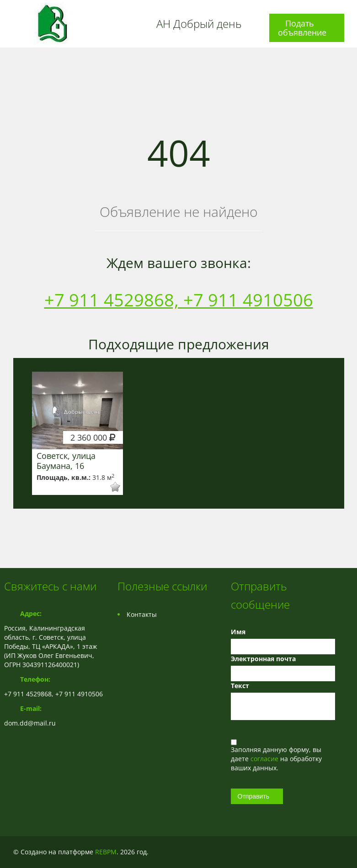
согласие (265, 759)
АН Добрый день (199, 24)
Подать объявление (302, 28)
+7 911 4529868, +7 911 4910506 (179, 300)
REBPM (106, 852)
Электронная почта (263, 659)
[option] (78, 433)
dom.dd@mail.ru (30, 723)
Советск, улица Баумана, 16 (66, 461)
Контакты (142, 614)
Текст (240, 686)
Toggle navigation (12, 11)
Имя (238, 632)
